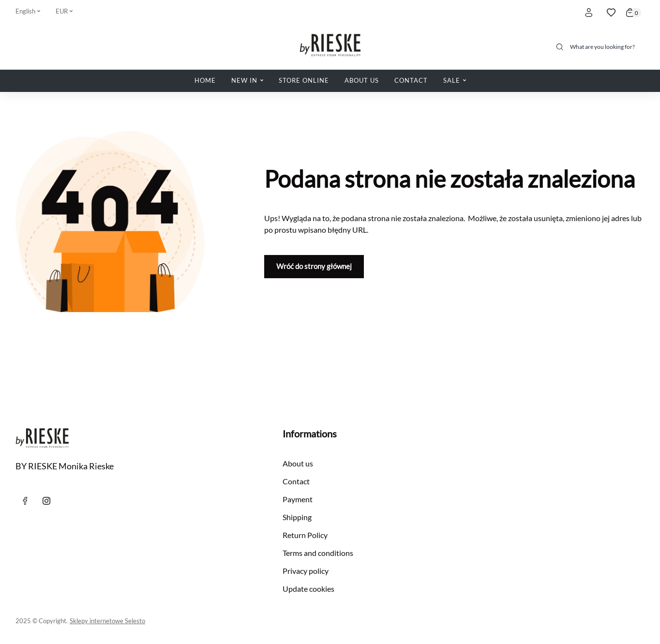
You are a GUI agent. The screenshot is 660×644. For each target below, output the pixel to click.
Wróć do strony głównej (314, 266)
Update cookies (308, 589)
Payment (298, 499)
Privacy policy (306, 571)
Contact (296, 481)
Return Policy (305, 535)
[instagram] (46, 501)
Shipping (297, 517)
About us (298, 463)
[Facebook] (25, 501)
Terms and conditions (318, 553)
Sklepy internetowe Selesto (107, 621)
